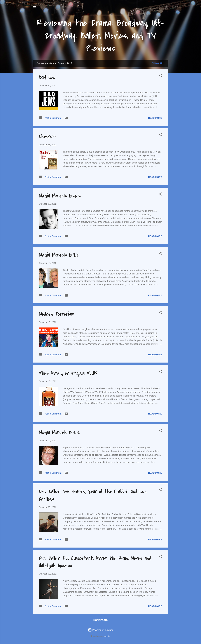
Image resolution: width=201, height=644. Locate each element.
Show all (158, 63)
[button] (160, 76)
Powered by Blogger (100, 630)
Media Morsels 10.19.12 (59, 255)
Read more (155, 118)
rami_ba (107, 636)
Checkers (48, 137)
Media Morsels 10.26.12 (60, 196)
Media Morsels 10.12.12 (59, 433)
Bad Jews (48, 77)
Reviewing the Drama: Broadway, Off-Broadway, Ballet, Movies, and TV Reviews (100, 36)
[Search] (166, 8)
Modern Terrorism (57, 314)
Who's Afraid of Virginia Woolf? (68, 373)
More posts (100, 620)
